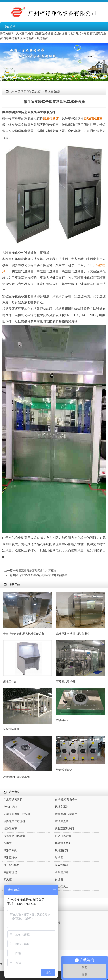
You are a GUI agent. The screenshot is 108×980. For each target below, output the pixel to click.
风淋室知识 (52, 92)
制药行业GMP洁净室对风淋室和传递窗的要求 (40, 575)
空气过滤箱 (10, 807)
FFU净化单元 (11, 865)
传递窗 (38, 33)
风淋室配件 (62, 850)
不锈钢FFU (80, 705)
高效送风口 (62, 887)
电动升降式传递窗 (78, 33)
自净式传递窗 (11, 38)
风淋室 (20, 33)
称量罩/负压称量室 (66, 814)
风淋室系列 (62, 807)
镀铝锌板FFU (80, 753)
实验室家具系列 (64, 829)
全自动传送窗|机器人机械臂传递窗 (28, 614)
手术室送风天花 (13, 800)
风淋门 (29, 33)
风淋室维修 (10, 858)
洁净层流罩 (62, 821)
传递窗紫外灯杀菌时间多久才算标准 (35, 571)
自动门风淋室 (63, 836)
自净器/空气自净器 (66, 800)
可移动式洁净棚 (80, 662)
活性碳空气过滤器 (14, 821)
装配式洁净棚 (28, 709)
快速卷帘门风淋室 (14, 836)
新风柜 (8, 879)
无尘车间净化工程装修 (17, 814)
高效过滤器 (62, 872)
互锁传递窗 (41, 38)
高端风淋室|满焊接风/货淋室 (80, 614)
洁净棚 (46, 33)
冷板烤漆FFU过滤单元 (28, 757)
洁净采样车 (10, 829)
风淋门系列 (10, 850)
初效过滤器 (62, 865)
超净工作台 (28, 662)
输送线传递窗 (59, 33)
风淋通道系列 (63, 843)
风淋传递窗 (27, 38)
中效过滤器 (10, 872)
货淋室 (8, 843)
